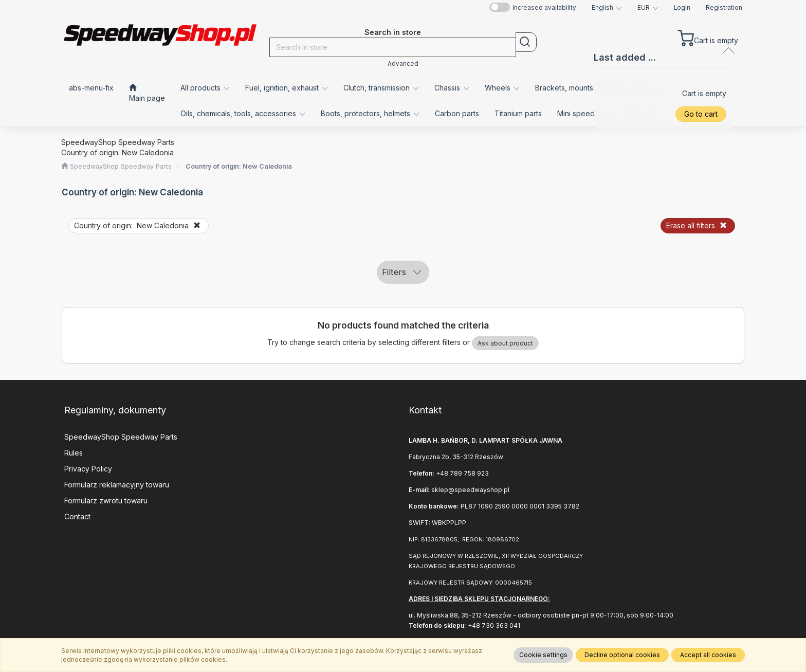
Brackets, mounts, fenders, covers (598, 88)
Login (682, 8)
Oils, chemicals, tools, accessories (243, 113)
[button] (607, 8)
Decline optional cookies (622, 655)
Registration (724, 8)
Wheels (502, 88)
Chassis (452, 88)
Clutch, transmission (381, 88)
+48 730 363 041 (494, 625)
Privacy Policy (88, 469)
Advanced (403, 64)
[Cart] (708, 36)
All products (205, 88)
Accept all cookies (708, 655)
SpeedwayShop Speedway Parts (121, 437)
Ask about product (505, 343)
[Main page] (147, 93)
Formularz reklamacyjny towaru (117, 485)
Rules (74, 453)
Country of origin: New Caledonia (239, 166)
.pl (506, 490)
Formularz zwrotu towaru (106, 501)
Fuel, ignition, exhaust (287, 88)
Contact (77, 516)
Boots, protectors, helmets (370, 113)
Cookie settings (543, 655)
